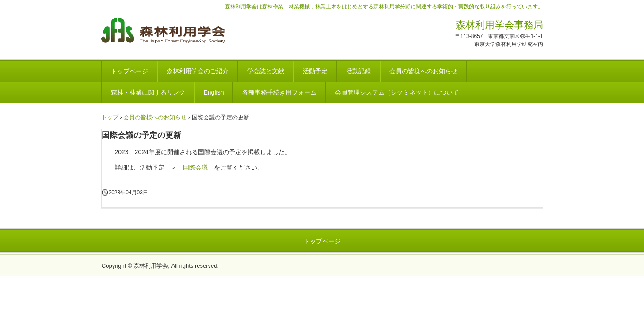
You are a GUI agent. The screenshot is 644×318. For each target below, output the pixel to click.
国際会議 (195, 167)
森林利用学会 (163, 32)
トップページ (130, 71)
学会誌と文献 (266, 71)
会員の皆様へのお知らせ (423, 71)
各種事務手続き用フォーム (279, 92)
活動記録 (358, 71)
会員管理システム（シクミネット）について (400, 92)
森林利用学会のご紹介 (198, 71)
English (214, 92)
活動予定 (315, 71)
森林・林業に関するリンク (148, 92)
